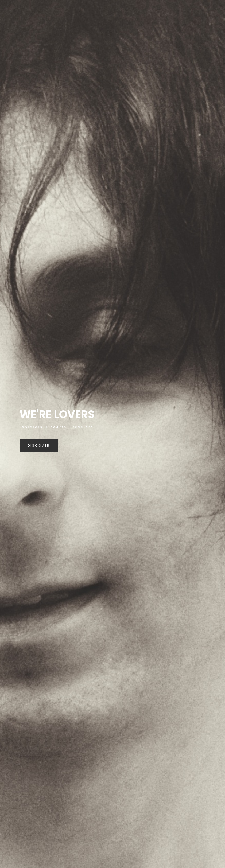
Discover (39, 445)
